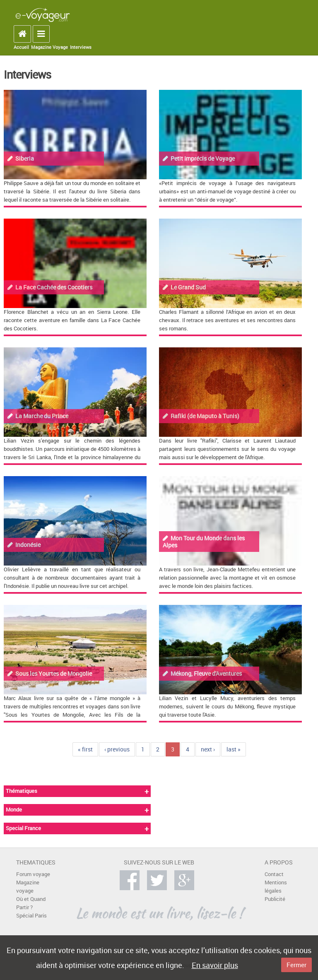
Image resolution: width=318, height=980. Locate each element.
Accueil (21, 47)
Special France (23, 828)
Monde (14, 810)
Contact (274, 874)
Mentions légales (276, 887)
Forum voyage (33, 874)
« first (85, 749)
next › (208, 749)
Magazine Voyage (49, 47)
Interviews (81, 47)
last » (234, 749)
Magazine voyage (28, 887)
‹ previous (117, 749)
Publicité (275, 899)
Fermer (296, 965)
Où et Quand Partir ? (31, 903)
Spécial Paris (31, 916)
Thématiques (22, 791)
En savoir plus (215, 965)
